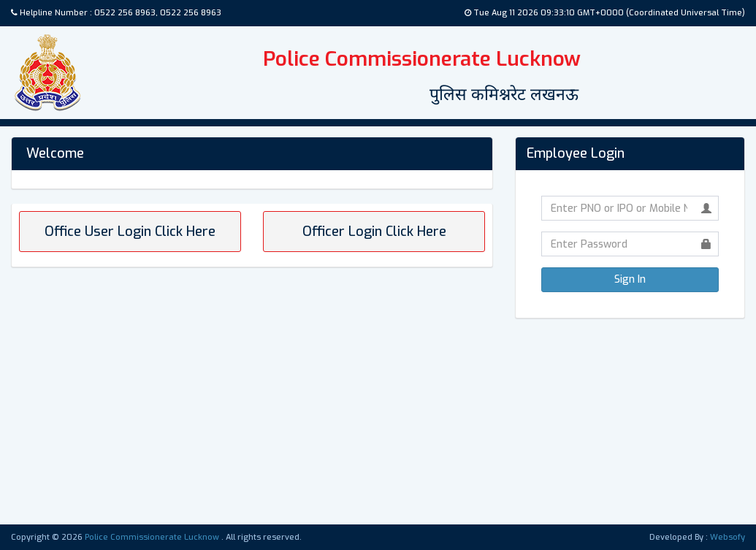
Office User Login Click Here (130, 232)
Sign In (630, 279)
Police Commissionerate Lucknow (153, 537)
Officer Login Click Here (374, 232)
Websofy (728, 537)
